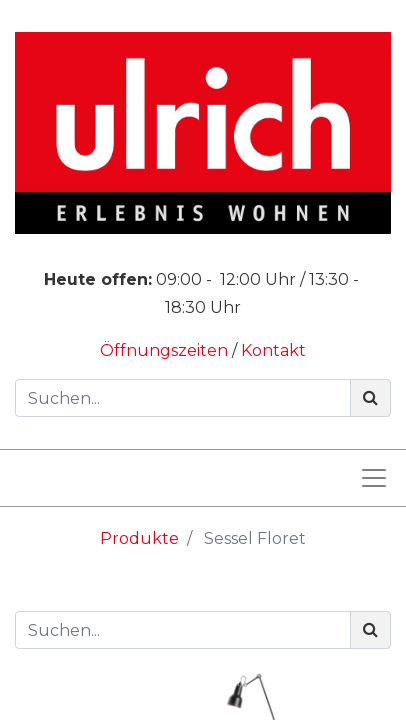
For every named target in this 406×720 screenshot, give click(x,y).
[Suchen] (370, 398)
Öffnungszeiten (166, 350)
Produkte (139, 538)
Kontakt (273, 350)
